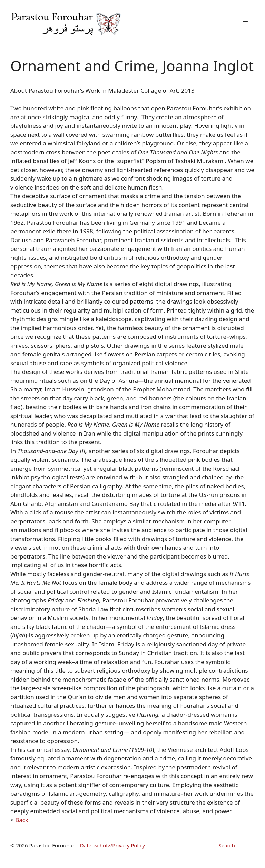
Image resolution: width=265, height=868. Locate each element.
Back (22, 820)
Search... (229, 845)
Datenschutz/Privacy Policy (112, 845)
